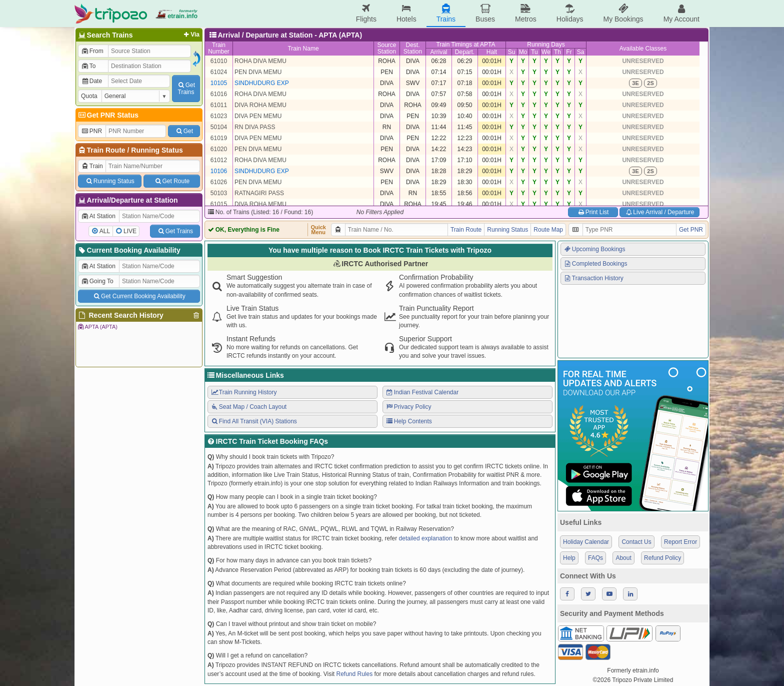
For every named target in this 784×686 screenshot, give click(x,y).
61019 (219, 138)
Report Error (680, 542)
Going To (97, 281)
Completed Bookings (595, 264)
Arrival (438, 52)
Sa (581, 52)
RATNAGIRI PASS (259, 193)
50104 (219, 127)
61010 (219, 61)
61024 (219, 72)
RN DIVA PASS (255, 127)
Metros (526, 13)
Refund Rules (354, 674)
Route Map (548, 230)
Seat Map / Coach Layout (248, 407)
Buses (485, 13)
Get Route (172, 181)
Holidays (570, 13)
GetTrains (186, 89)
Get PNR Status (108, 115)
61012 (219, 160)
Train (92, 166)
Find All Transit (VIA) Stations (254, 421)
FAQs (595, 558)
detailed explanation (426, 538)
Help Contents (409, 421)
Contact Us (636, 542)
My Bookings (623, 13)
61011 (219, 105)
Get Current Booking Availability (139, 296)
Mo (523, 52)
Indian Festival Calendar (422, 392)
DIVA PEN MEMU (258, 116)
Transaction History (593, 278)
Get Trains (175, 231)
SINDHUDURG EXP (262, 83)
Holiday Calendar (586, 542)
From (92, 51)
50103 (219, 193)
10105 (219, 83)
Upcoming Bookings (594, 249)
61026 (219, 182)
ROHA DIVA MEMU (260, 61)
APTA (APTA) (97, 327)
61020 (219, 149)
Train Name (303, 49)
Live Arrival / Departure (660, 212)
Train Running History (243, 392)
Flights (366, 13)
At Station (98, 216)
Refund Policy (662, 558)
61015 (219, 204)
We (546, 52)
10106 (219, 171)
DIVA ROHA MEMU (260, 105)
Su (512, 52)
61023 (219, 116)
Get (184, 131)
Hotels (406, 13)
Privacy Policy (408, 407)
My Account (681, 13)
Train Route (106, 150)
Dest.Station (413, 48)
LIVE (130, 231)
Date (91, 81)
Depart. (465, 52)
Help (569, 558)
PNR (91, 131)
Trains (446, 13)
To (88, 66)
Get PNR (691, 230)
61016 (219, 94)
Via (191, 35)
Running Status (157, 150)
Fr (569, 52)
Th (557, 52)
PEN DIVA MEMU (258, 72)
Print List (593, 212)
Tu (534, 52)
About (623, 558)
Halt (492, 52)
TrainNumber (219, 48)
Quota (89, 96)
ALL (105, 231)
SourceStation (386, 48)
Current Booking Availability (129, 250)
